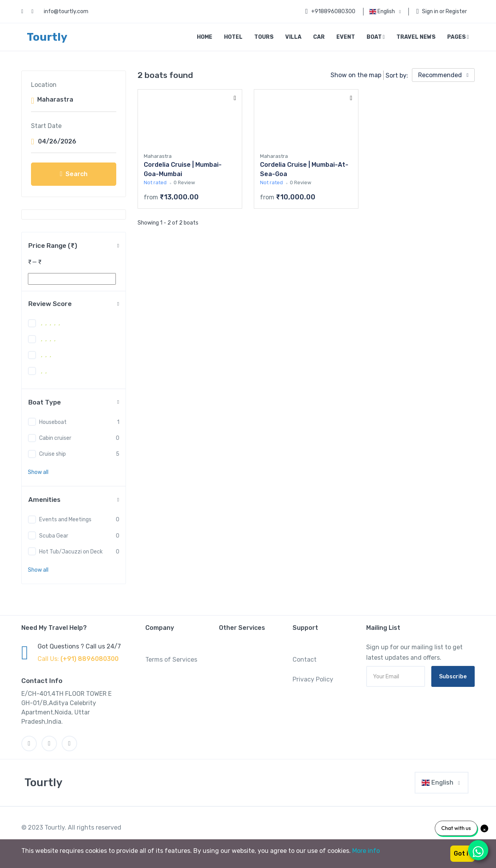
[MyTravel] (42, 783)
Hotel (233, 37)
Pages (458, 37)
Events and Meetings (65, 520)
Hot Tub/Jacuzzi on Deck (71, 552)
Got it (462, 853)
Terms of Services (171, 660)
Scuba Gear (54, 536)
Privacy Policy (313, 679)
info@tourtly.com (66, 11)
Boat (376, 37)
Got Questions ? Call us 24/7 (79, 646)
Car (319, 37)
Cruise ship (53, 454)
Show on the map (356, 75)
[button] (38, 472)
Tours (264, 37)
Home (205, 37)
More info (366, 851)
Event (346, 37)
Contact (305, 660)
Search (73, 174)
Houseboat (53, 422)
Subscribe (453, 677)
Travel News (416, 37)
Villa (293, 37)
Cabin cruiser (55, 438)
